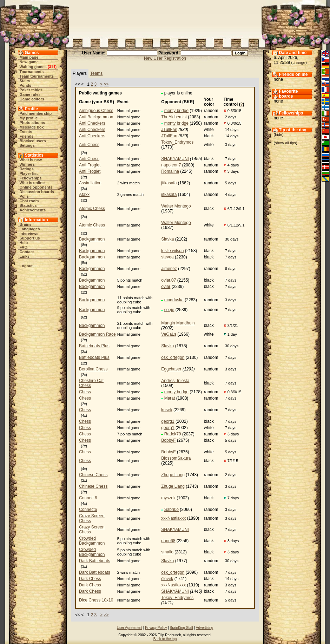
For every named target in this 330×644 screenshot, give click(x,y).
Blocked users (33, 141)
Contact (27, 252)
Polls (24, 196)
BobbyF (168, 440)
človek (167, 579)
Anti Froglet (90, 165)
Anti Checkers (92, 123)
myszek (168, 498)
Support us (30, 238)
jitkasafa (169, 183)
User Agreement (130, 628)
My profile (29, 118)
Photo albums (32, 123)
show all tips (285, 143)
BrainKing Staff (182, 628)
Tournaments (32, 72)
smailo (167, 552)
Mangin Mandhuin (178, 323)
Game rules (30, 94)
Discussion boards (37, 192)
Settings (27, 145)
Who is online (32, 183)
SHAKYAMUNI (175, 159)
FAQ (24, 247)
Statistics (28, 205)
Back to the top (165, 639)
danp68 (168, 541)
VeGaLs (169, 334)
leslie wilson (172, 251)
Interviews (29, 234)
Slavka (167, 239)
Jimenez (169, 269)
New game (29, 62)
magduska (174, 300)
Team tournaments (37, 76)
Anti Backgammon (96, 117)
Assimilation (90, 183)
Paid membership (36, 113)
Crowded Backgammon (92, 541)
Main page (29, 57)
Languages (30, 229)
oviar (166, 287)
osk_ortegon (173, 357)
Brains (26, 224)
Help (24, 243)
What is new (31, 160)
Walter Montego (176, 206)
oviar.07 (169, 280)
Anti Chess (89, 145)
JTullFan (169, 130)
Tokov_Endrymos (177, 142)
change (299, 63)
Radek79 (173, 434)
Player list (29, 173)
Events (26, 132)
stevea (167, 257)
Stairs (25, 81)
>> (106, 84)
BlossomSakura (176, 458)
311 (52, 67)
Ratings (27, 169)
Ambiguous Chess (96, 111)
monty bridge (176, 111)
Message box (32, 127)
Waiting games (33, 67)
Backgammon (92, 239)
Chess (85, 392)
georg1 (168, 421)
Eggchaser (171, 369)
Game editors (32, 99)
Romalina (170, 171)
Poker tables (31, 90)
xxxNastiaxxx (173, 518)
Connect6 (88, 498)
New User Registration (165, 58)
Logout (26, 266)
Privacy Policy (156, 628)
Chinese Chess (93, 475)
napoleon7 (171, 165)
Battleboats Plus (94, 346)
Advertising (204, 628)
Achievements (33, 210)
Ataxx (84, 195)
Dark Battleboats (95, 561)
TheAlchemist (174, 117)
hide (279, 134)
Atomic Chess (92, 209)
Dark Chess (90, 579)
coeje (169, 310)
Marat (170, 398)
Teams (96, 73)
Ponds (26, 85)
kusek (167, 410)
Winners (27, 164)
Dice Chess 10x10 (96, 600)
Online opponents (36, 187)
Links (25, 256)
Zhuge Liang (173, 475)
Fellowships (31, 178)
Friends (27, 136)
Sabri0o (171, 510)
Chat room (29, 201)
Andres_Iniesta (175, 381)
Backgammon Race (97, 334)
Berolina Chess (93, 369)
